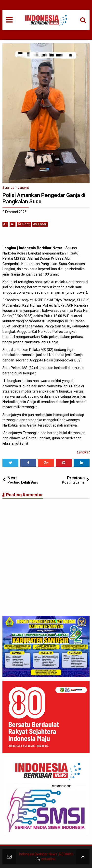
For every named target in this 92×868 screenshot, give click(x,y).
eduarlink (48, 859)
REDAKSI (66, 854)
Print (24, 224)
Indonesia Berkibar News (38, 854)
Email (40, 224)
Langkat (83, 452)
